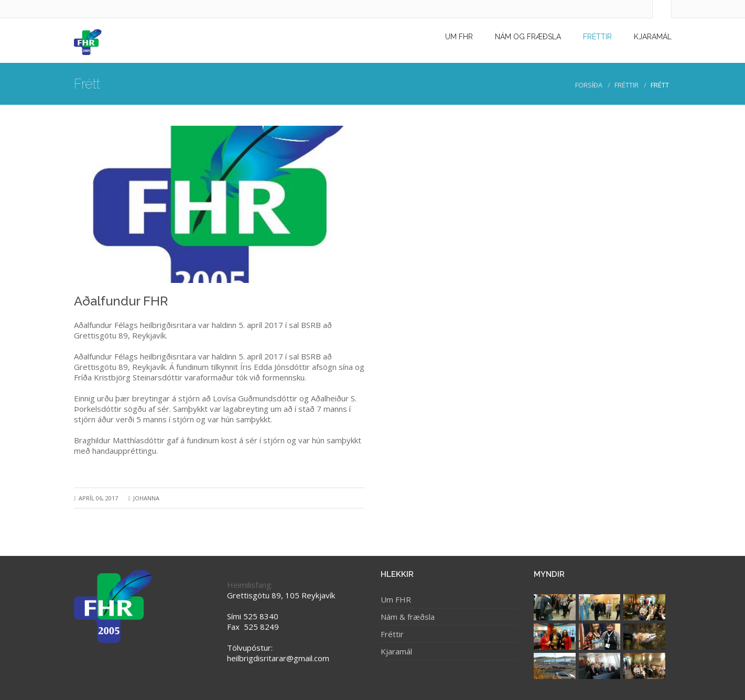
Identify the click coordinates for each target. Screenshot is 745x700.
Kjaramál (396, 651)
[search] (671, 10)
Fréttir (627, 85)
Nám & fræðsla (408, 617)
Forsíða (589, 85)
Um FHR (396, 599)
